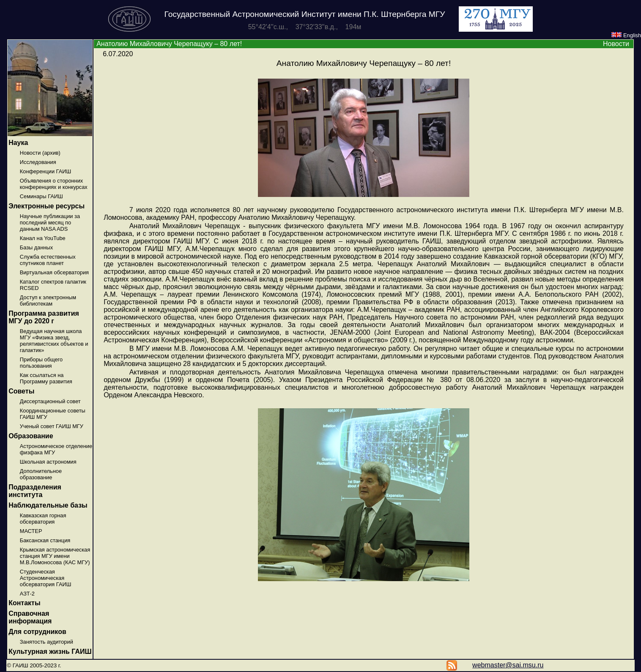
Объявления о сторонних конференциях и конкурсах (54, 184)
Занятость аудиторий (47, 642)
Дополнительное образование (41, 474)
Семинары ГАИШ (41, 196)
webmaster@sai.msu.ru (508, 665)
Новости (616, 44)
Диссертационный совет (50, 401)
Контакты (24, 603)
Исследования (38, 162)
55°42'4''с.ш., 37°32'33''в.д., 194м (305, 27)
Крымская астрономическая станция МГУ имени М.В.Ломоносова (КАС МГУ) (55, 556)
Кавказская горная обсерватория (43, 519)
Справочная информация (30, 617)
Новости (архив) (40, 153)
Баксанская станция (45, 540)
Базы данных (36, 247)
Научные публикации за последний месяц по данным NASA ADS (50, 223)
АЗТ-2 (27, 594)
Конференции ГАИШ (45, 171)
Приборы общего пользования (41, 363)
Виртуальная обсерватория (54, 272)
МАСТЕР (31, 531)
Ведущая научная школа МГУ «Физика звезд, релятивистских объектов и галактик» (54, 341)
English (626, 35)
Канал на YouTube (43, 238)
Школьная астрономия (48, 462)
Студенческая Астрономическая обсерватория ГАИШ (46, 578)
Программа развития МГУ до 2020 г (44, 317)
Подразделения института (35, 491)
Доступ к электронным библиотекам (48, 300)
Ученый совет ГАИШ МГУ (52, 426)
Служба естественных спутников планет (48, 260)
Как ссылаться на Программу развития (46, 378)
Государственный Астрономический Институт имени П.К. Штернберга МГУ (305, 14)
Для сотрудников (37, 632)
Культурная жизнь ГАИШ (50, 652)
